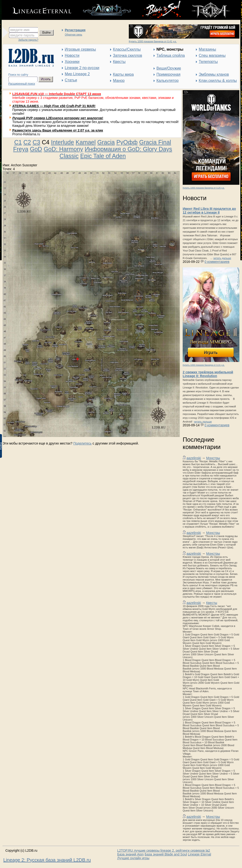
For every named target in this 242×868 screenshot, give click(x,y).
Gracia (106, 142)
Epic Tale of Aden (103, 156)
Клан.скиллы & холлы (218, 81)
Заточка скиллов (127, 55)
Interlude (63, 142)
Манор (119, 81)
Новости (72, 55)
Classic (69, 156)
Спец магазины (212, 55)
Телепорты (208, 62)
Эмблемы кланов (214, 74)
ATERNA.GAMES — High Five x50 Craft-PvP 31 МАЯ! (54, 106)
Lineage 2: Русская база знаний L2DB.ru (47, 860)
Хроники (72, 62)
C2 (27, 142)
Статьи (71, 80)
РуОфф (127, 142)
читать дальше (222, 258)
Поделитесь (82, 443)
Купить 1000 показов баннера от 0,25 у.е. (204, 188)
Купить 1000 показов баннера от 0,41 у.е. (153, 41)
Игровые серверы (80, 49)
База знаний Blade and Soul (166, 854)
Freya (21, 149)
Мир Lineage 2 (77, 74)
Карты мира (123, 74)
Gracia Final (155, 142)
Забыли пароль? (28, 40)
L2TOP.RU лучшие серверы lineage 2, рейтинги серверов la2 (164, 850)
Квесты (119, 62)
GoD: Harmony (63, 149)
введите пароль (22, 35)
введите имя (20, 30)
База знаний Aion (130, 854)
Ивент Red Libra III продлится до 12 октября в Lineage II (209, 211)
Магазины (207, 49)
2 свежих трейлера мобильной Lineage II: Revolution (208, 374)
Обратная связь (73, 35)
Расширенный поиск (22, 84)
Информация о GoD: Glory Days (129, 149)
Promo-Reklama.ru (26, 134)
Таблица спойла (171, 55)
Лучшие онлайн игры (133, 858)
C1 (18, 142)
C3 (36, 142)
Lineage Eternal (199, 854)
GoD (36, 149)
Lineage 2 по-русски (82, 68)
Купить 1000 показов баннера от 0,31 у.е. (204, 365)
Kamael (86, 142)
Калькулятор (168, 81)
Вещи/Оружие (169, 68)
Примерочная (168, 74)
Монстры (213, 458)
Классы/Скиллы (127, 49)
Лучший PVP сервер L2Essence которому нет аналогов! (58, 118)
